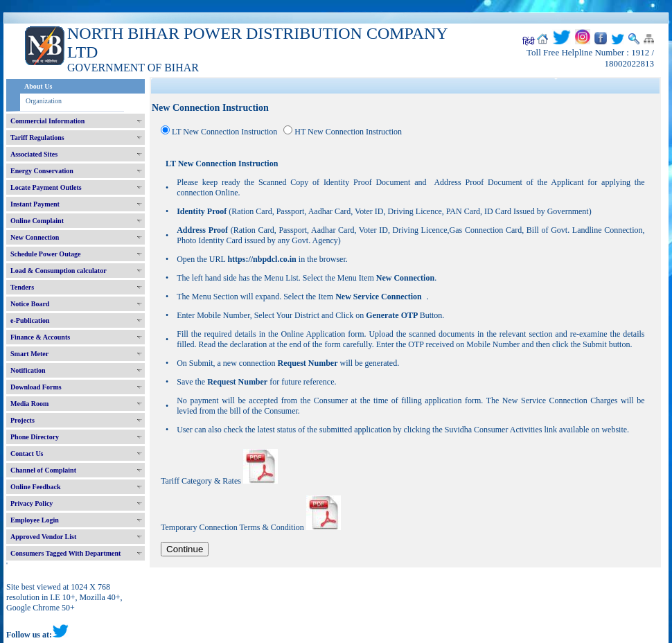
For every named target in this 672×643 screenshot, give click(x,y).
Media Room (29, 404)
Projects (23, 420)
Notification (28, 370)
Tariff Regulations (37, 138)
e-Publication (30, 320)
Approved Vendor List (43, 537)
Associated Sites (34, 154)
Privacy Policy (32, 503)
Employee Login (35, 520)
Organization (44, 101)
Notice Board (30, 304)
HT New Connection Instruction (348, 132)
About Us (38, 86)
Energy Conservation (42, 171)
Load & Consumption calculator (59, 271)
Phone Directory (35, 437)
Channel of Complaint (43, 470)
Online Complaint (37, 221)
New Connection (35, 237)
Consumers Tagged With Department (65, 553)
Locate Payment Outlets (46, 187)
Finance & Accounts (40, 337)
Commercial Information (47, 121)
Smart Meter (29, 354)
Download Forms (36, 387)
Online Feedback (36, 487)
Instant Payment (35, 204)
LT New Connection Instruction (224, 132)
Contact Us (27, 453)
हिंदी (529, 42)
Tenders (22, 287)
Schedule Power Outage (45, 254)
